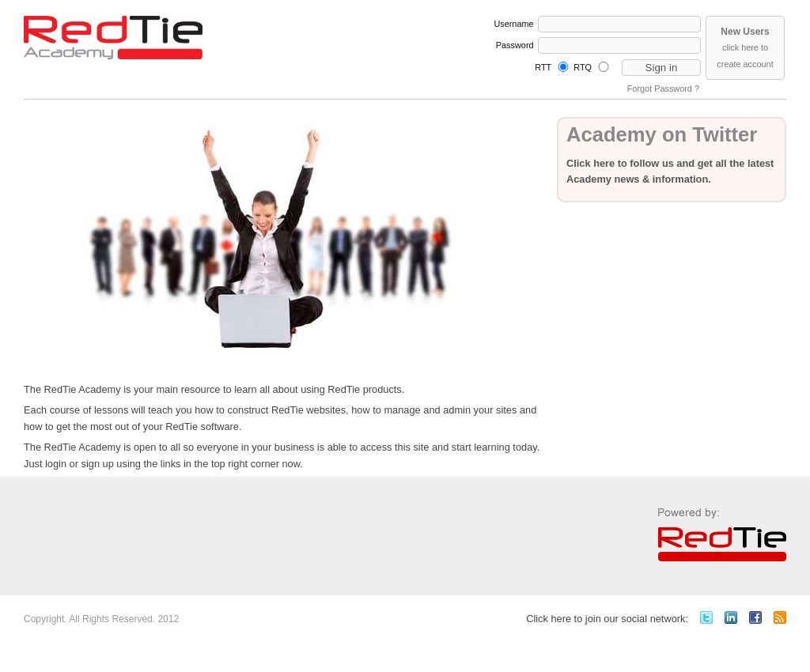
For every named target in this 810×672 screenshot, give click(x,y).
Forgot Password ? (663, 89)
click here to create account (745, 47)
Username (513, 24)
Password (515, 45)
